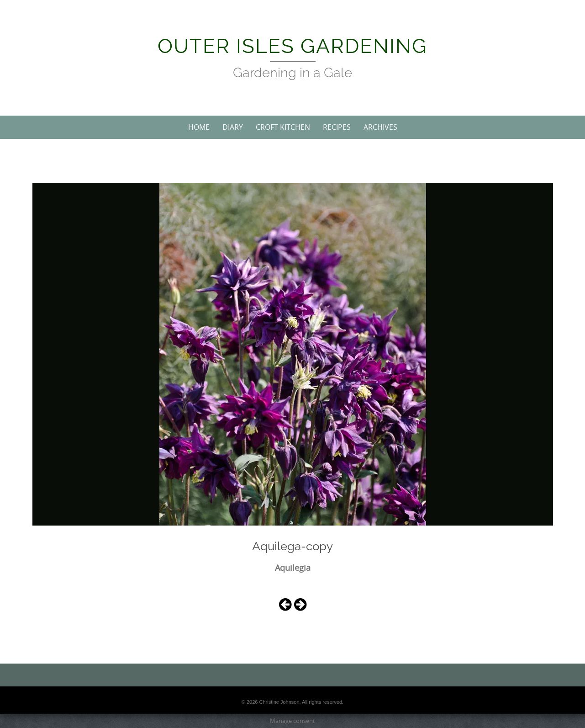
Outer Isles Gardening (292, 46)
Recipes (337, 127)
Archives (380, 127)
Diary (233, 127)
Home (199, 127)
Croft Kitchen (283, 127)
